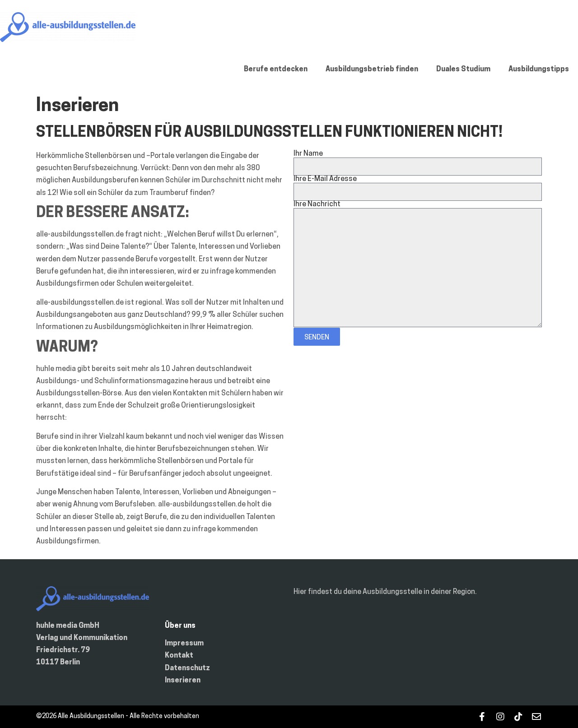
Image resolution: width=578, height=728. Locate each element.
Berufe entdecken (276, 70)
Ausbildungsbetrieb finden (372, 70)
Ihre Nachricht (317, 204)
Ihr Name (308, 154)
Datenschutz (187, 668)
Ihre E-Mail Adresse (325, 179)
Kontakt (179, 656)
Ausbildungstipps (539, 70)
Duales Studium (463, 70)
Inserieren (183, 681)
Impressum (184, 644)
